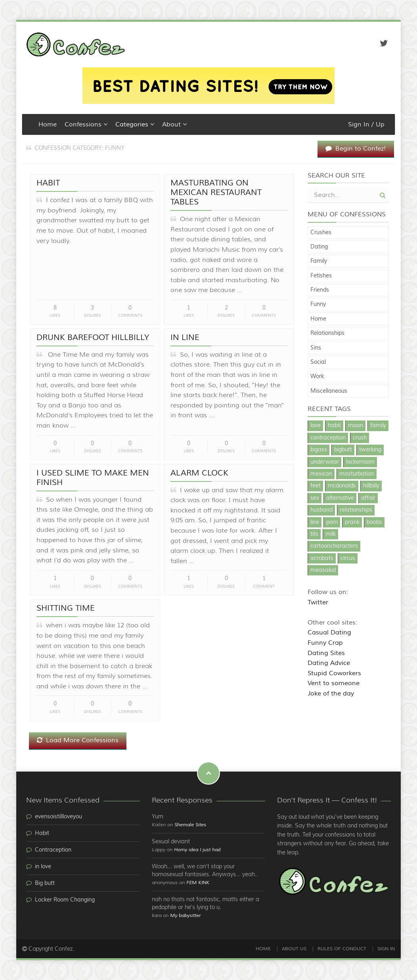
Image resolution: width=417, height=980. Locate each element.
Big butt (45, 883)
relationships (356, 510)
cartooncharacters (334, 546)
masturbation (357, 474)
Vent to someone (334, 683)
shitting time (66, 608)
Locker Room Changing (65, 900)
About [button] (174, 124)
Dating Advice (329, 663)
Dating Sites (326, 653)
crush (360, 438)
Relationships (327, 333)
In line (185, 337)
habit (334, 426)
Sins (316, 348)
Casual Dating (329, 632)
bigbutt (343, 450)
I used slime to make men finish (93, 478)
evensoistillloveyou (58, 817)
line (315, 522)
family (378, 426)
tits (314, 534)
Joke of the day (331, 693)
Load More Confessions (78, 740)
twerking (370, 450)
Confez (64, 949)
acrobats (322, 558)
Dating (319, 247)
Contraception (53, 850)
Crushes (321, 233)
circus (348, 558)
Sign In (386, 949)
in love (43, 867)
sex (315, 498)
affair (368, 498)
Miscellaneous (329, 391)
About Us (294, 949)
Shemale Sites (190, 825)
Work (317, 376)
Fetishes (321, 276)
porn (332, 522)
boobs (374, 522)
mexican (321, 474)
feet (316, 486)
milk (331, 534)
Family (319, 261)
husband (321, 510)
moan (356, 426)
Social (318, 362)
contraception (328, 438)
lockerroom (360, 462)
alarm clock (199, 473)
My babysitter (185, 916)
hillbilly (371, 486)
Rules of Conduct (342, 949)
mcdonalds (342, 486)
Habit (48, 183)
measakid (323, 570)
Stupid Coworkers (334, 673)
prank (352, 522)
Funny (318, 304)
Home (48, 124)
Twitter (318, 602)
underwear (325, 462)
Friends (320, 290)
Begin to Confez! (356, 149)
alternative (340, 498)
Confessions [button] (86, 124)
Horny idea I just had (197, 850)
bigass (319, 450)
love (316, 426)
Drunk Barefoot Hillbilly (93, 337)
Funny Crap (325, 643)
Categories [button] (135, 124)
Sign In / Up (366, 124)
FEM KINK (198, 883)
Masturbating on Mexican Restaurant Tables (216, 192)
